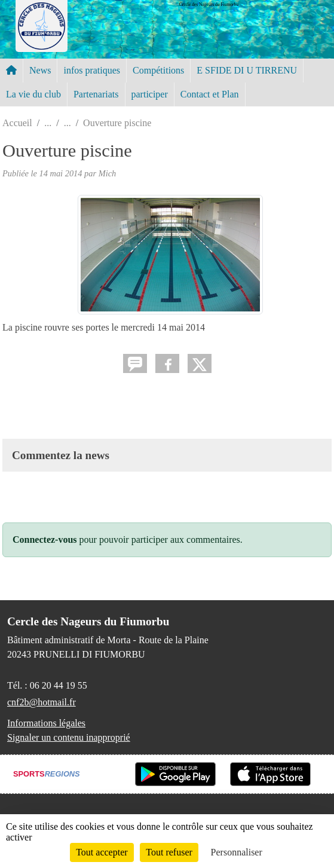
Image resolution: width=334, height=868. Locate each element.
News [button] (40, 70)
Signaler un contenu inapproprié (69, 737)
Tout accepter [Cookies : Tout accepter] (102, 852)
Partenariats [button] (96, 94)
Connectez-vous (45, 540)
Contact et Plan (210, 94)
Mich (108, 173)
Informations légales (46, 723)
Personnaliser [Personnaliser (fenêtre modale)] (237, 852)
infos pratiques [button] (92, 70)
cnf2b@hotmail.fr (42, 702)
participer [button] (150, 94)
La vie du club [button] (33, 94)
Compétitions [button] (158, 70)
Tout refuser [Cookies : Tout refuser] (169, 852)
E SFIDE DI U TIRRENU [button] (247, 70)
